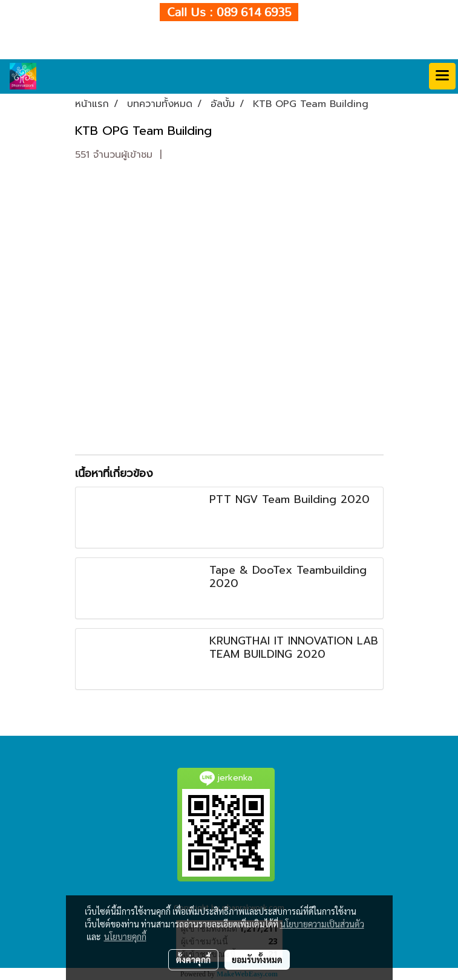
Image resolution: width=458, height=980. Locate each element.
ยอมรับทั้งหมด (257, 959)
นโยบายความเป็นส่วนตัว (322, 924)
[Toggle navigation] (442, 76)
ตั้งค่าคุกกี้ (193, 959)
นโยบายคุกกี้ (125, 936)
